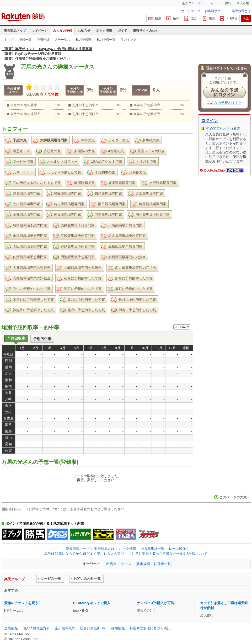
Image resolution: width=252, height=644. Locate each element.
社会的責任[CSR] (93, 628)
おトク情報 (104, 31)
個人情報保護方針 (36, 628)
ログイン (210, 121)
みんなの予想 (63, 31)
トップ (9, 40)
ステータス (62, 40)
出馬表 (111, 564)
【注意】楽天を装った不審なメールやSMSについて (168, 554)
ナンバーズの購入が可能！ (157, 603)
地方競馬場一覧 (152, 549)
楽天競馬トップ (15, 31)
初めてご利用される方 (223, 128)
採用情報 (118, 628)
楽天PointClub (214, 170)
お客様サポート (216, 11)
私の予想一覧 (106, 40)
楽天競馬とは (241, 11)
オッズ (126, 564)
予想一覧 (25, 40)
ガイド (122, 31)
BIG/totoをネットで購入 (92, 603)
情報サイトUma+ (145, 31)
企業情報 (11, 628)
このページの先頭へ (235, 497)
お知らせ (84, 31)
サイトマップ (191, 11)
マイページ (40, 31)
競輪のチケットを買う (21, 603)
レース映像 (177, 549)
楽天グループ (192, 3)
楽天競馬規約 (65, 628)
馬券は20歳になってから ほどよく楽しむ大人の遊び (84, 554)
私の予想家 (83, 40)
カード (215, 3)
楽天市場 (243, 3)
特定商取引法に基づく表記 (150, 628)
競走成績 (143, 564)
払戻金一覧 (162, 564)
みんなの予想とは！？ (224, 103)
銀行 (228, 3)
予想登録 (43, 40)
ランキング (128, 40)
